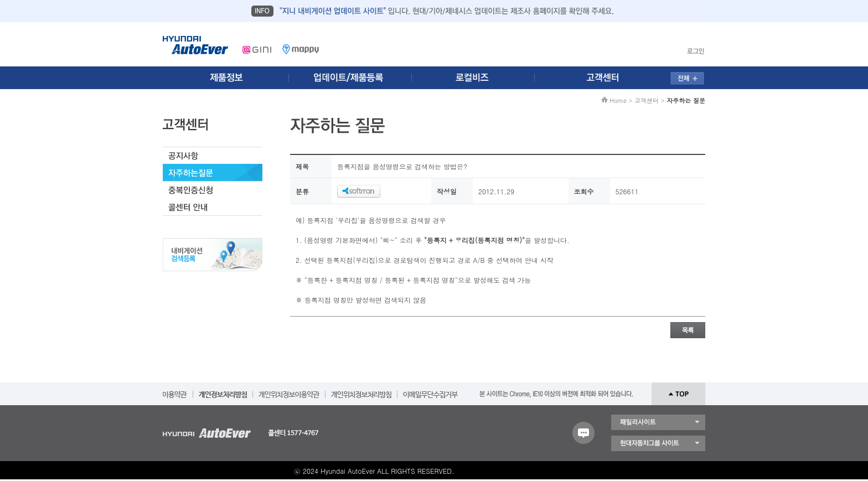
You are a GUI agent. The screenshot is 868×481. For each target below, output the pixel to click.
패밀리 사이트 (658, 422)
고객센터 (647, 100)
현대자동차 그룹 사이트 (658, 443)
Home (618, 100)
